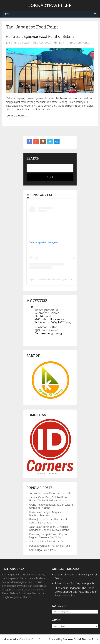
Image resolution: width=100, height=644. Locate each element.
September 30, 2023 (48, 333)
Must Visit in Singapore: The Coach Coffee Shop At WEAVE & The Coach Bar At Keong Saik (76, 592)
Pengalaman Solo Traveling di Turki (49, 546)
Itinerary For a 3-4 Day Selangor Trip (75, 583)
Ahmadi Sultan (21, 43)
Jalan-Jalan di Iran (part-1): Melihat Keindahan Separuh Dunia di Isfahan (50, 528)
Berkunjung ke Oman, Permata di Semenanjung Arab (48, 521)
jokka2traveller (50, 5)
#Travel (46, 316)
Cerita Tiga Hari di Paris (42, 550)
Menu (7, 14)
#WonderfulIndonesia (50, 319)
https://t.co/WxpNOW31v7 (53, 322)
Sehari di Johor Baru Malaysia (46, 542)
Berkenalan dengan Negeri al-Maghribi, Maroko (46, 514)
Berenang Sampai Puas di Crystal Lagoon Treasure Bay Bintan (48, 536)
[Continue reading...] (17, 116)
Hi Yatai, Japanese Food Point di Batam (40, 36)
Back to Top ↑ (90, 639)
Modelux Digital (72, 639)
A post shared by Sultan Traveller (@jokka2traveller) (54, 280)
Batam (62, 43)
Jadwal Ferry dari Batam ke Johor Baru (51, 493)
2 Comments (81, 43)
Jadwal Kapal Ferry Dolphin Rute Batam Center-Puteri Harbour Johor (50, 499)
